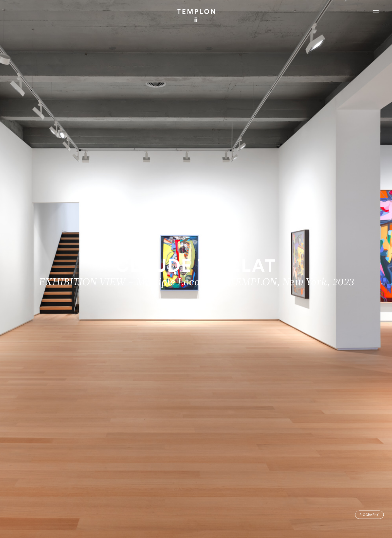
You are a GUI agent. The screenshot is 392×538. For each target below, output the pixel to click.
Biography (369, 515)
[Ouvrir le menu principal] (376, 11)
